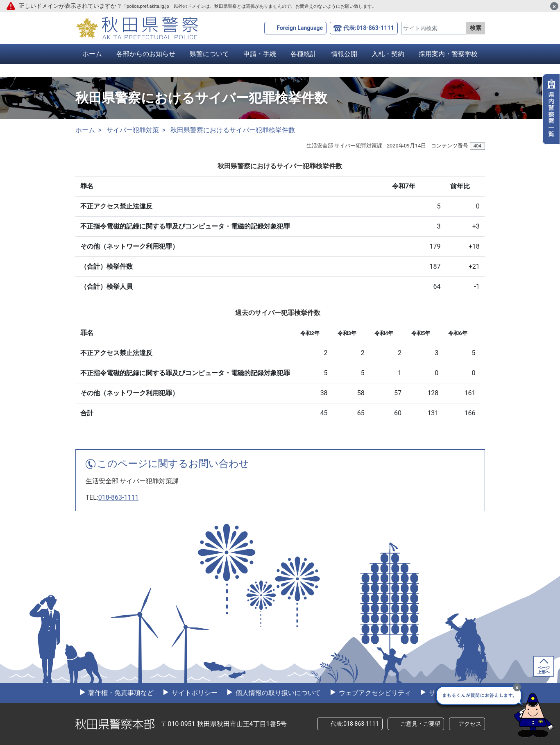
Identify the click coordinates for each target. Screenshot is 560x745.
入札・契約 (388, 54)
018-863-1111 (119, 497)
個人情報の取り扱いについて (277, 693)
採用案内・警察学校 (448, 54)
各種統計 (304, 54)
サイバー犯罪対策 (133, 130)
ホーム (92, 54)
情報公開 (344, 54)
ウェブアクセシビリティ (374, 693)
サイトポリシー (194, 693)
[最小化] (517, 687)
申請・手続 (260, 54)
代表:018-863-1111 (368, 28)
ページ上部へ (544, 670)
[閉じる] (554, 6)
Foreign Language (300, 28)
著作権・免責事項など (120, 693)
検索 (476, 28)
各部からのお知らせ (146, 54)
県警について (209, 54)
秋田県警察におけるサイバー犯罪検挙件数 (233, 130)
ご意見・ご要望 (420, 724)
